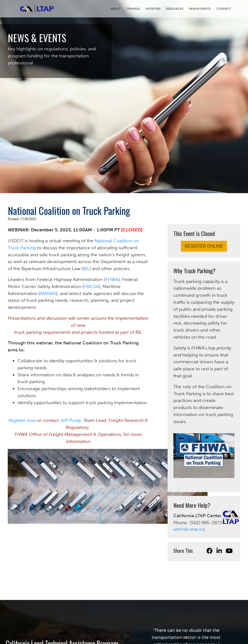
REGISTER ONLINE (204, 246)
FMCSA (91, 286)
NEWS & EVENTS (203, 9)
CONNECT (227, 9)
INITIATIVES (156, 9)
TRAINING (136, 9)
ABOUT (119, 9)
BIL (86, 269)
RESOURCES (178, 9)
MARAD (48, 293)
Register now (22, 420)
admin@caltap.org (189, 529)
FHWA (112, 279)
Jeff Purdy (70, 420)
